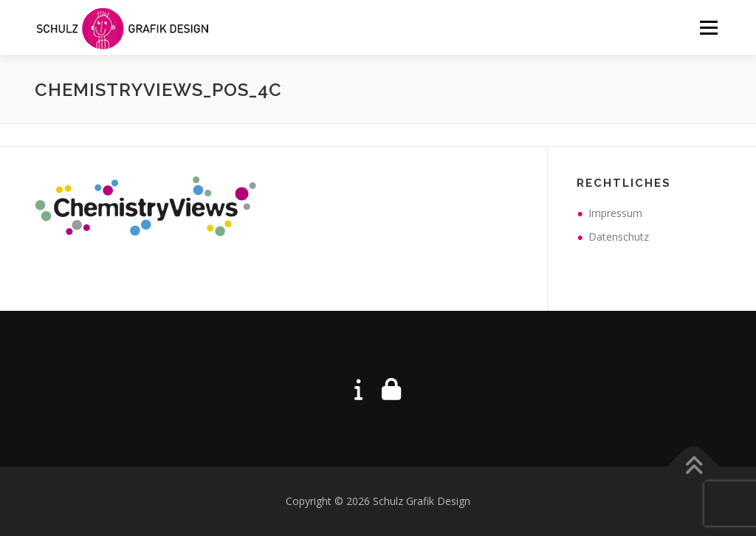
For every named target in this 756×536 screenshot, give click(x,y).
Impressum (615, 213)
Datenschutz (619, 237)
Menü (708, 28)
